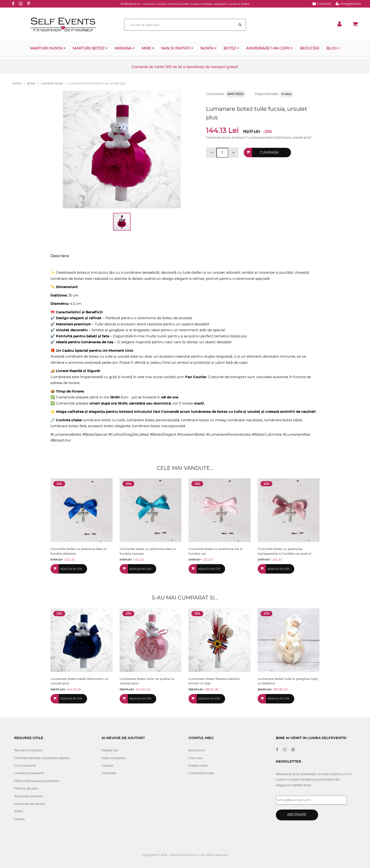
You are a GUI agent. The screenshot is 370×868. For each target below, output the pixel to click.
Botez (231, 48)
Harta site (109, 773)
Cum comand (25, 765)
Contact (322, 4)
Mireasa (125, 48)
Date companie (114, 758)
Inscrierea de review (29, 804)
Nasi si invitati (177, 48)
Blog (333, 48)
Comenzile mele (201, 773)
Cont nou (196, 758)
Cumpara (269, 152)
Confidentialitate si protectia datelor (42, 758)
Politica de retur (26, 788)
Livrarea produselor (29, 773)
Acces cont (197, 750)
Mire (148, 48)
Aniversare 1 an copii (269, 48)
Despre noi (110, 750)
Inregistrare (348, 4)
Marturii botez (90, 48)
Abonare (297, 815)
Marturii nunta (48, 48)
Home (19, 83)
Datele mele (198, 765)
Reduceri (310, 48)
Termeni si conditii (28, 750)
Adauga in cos (71, 569)
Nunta (208, 48)
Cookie (19, 819)
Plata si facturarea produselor (37, 781)
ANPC (19, 811)
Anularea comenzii (29, 796)
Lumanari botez (54, 83)
